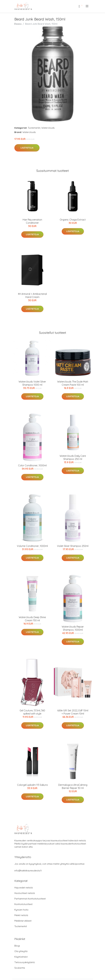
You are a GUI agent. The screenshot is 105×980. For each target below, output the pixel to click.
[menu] (87, 6)
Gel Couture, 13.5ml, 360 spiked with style (32, 712)
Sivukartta (20, 968)
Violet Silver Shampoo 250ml (73, 546)
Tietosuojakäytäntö (25, 962)
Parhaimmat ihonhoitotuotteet (30, 899)
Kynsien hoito (21, 910)
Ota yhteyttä (21, 951)
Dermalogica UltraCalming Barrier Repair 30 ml (73, 786)
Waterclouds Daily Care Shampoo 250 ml (73, 457)
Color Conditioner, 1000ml (32, 465)
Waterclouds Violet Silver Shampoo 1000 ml (32, 383)
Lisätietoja (27, 148)
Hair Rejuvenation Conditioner (32, 221)
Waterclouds (48, 128)
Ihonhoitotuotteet (23, 904)
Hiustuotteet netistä (25, 893)
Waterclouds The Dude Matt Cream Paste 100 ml (73, 383)
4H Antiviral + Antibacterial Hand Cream (32, 295)
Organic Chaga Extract (73, 220)
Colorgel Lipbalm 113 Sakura (32, 785)
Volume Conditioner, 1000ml (32, 546)
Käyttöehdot (21, 957)
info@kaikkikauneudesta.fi (28, 871)
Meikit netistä (21, 915)
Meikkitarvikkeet (23, 921)
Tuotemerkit (34, 128)
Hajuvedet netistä (24, 888)
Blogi (17, 946)
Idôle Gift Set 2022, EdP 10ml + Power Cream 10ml (73, 712)
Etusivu (18, 24)
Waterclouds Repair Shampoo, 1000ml (73, 628)
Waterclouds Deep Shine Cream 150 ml (32, 619)
